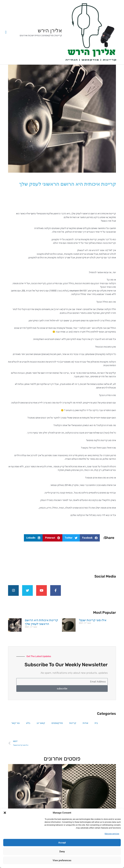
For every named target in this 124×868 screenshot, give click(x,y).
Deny (62, 852)
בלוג (28, 726)
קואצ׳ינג (41, 726)
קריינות (73, 726)
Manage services (112, 834)
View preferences (62, 860)
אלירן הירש (50, 31)
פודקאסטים (57, 726)
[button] (5, 813)
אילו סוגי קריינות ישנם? (93, 623)
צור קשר (15, 726)
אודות (85, 726)
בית (96, 726)
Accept (62, 843)
